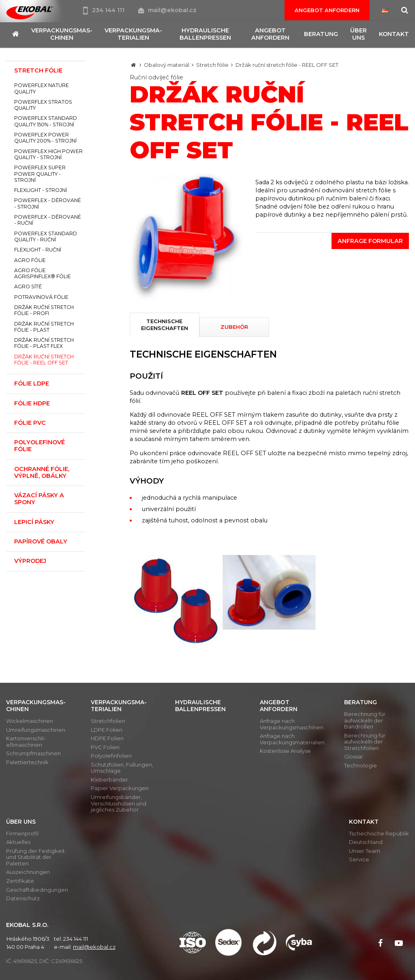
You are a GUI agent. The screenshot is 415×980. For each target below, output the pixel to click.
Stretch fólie (212, 65)
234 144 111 (105, 10)
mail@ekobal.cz (167, 10)
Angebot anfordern (327, 10)
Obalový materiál (167, 65)
